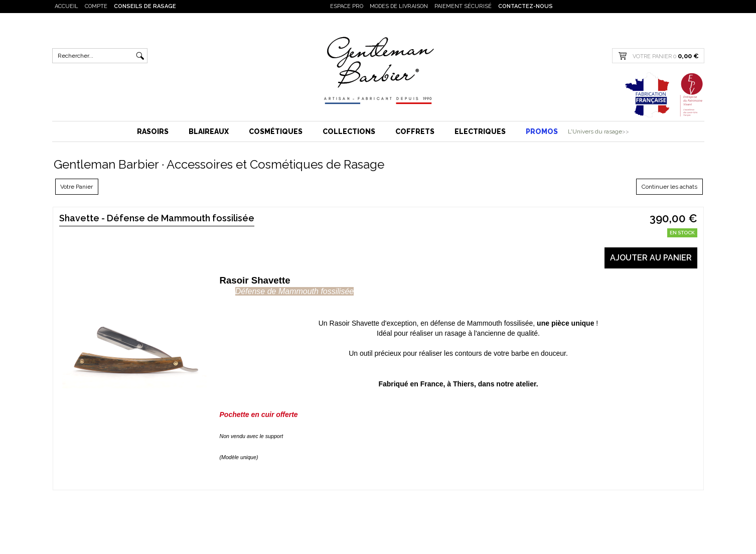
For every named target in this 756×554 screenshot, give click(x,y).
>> (626, 131)
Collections (349, 131)
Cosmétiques (276, 131)
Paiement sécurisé (463, 6)
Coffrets (415, 131)
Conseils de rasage (145, 6)
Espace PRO (347, 6)
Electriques (480, 131)
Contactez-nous (525, 6)
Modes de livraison (399, 6)
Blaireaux (209, 131)
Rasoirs (153, 131)
